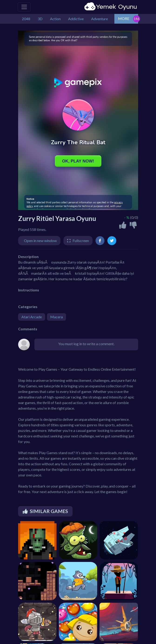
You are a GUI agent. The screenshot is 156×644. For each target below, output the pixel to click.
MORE (124, 18)
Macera (56, 317)
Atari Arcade (32, 317)
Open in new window (40, 241)
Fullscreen (81, 241)
